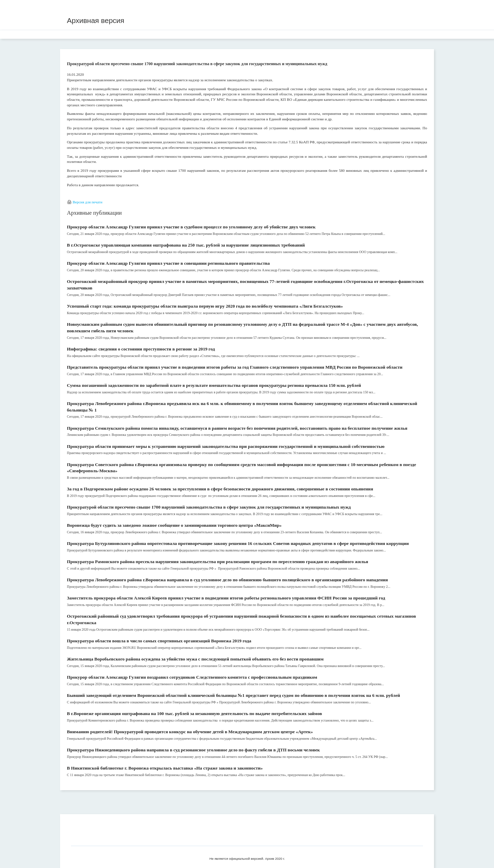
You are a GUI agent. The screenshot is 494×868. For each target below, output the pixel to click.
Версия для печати (88, 202)
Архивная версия (96, 20)
